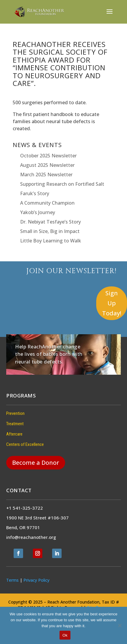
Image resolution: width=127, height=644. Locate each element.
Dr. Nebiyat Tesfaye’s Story (50, 222)
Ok (65, 635)
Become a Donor (36, 463)
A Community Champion (47, 203)
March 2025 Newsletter (46, 175)
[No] (120, 625)
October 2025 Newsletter (48, 156)
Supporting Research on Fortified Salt (62, 184)
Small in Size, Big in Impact (50, 231)
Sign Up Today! (112, 303)
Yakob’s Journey (38, 212)
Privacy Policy (36, 580)
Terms (12, 580)
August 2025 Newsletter (47, 165)
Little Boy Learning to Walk (51, 241)
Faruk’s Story (35, 193)
